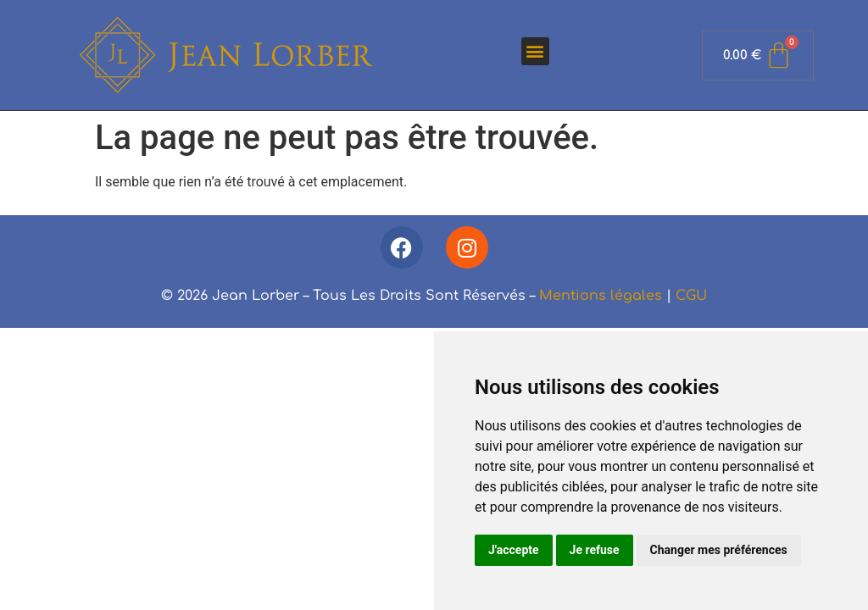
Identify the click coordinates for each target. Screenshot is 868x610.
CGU (691, 296)
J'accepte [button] (514, 550)
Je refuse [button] (595, 550)
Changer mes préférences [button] (719, 550)
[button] (535, 51)
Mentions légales (601, 296)
